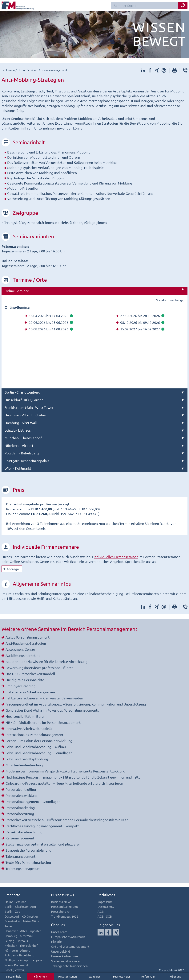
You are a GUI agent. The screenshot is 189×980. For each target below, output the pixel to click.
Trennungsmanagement (24, 868)
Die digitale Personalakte (25, 680)
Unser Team (59, 932)
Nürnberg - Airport (19, 445)
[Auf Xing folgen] (116, 932)
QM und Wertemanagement (70, 946)
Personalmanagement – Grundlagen (33, 801)
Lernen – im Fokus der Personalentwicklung (39, 741)
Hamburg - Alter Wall (21, 423)
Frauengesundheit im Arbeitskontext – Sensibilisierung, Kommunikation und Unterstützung (76, 704)
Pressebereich (61, 911)
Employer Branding (20, 686)
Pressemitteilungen (64, 906)
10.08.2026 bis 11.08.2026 (49, 329)
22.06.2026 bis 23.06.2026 (49, 322)
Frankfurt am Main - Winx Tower (29, 407)
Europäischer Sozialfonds (68, 937)
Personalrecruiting (20, 814)
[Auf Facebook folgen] (108, 932)
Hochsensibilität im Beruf (25, 716)
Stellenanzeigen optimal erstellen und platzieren (43, 844)
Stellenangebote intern (67, 961)
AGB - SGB (105, 916)
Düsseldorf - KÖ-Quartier (24, 400)
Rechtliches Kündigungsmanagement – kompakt (42, 826)
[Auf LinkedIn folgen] (101, 932)
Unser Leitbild (60, 951)
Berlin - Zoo (12, 911)
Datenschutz (106, 906)
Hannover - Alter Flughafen (25, 415)
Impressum (105, 902)
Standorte (95, 976)
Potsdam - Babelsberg (22, 453)
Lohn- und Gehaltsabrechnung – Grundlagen (39, 753)
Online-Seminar (17, 291)
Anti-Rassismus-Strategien (26, 643)
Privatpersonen (68, 976)
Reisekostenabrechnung (24, 832)
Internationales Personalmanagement (34, 735)
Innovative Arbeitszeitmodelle (29, 728)
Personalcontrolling (21, 789)
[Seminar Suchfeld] (149, 6)
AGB (101, 911)
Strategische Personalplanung (28, 850)
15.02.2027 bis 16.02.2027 (140, 329)
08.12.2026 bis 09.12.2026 (140, 322)
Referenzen (148, 976)
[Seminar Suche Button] (183, 5)
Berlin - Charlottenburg (22, 392)
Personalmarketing (20, 808)
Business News (121, 976)
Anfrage (11, 569)
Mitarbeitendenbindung (24, 765)
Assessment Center (20, 649)
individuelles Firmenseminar (116, 557)
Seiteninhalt (14, 976)
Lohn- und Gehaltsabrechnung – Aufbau (36, 747)
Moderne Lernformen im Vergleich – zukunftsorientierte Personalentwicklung (65, 771)
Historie (56, 941)
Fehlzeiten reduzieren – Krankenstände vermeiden (44, 698)
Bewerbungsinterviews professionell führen (40, 668)
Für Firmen (40, 976)
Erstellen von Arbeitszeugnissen (30, 692)
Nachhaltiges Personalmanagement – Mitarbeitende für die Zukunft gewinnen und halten (74, 777)
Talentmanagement (20, 856)
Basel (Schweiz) (15, 970)
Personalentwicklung (22, 795)
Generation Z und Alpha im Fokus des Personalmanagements (52, 710)
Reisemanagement (20, 838)
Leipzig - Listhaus (18, 430)
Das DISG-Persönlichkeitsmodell (30, 674)
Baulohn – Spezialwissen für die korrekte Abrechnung (46, 661)
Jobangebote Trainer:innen (69, 966)
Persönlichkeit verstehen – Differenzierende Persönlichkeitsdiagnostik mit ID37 (67, 820)
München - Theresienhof (23, 438)
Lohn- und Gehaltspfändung (27, 759)
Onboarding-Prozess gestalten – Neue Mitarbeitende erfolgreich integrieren (64, 783)
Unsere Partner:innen (66, 956)
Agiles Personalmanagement (28, 637)
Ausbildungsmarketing (23, 655)
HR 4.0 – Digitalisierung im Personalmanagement (43, 722)
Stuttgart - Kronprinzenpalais (27, 461)
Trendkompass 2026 (65, 916)
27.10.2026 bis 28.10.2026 (140, 316)
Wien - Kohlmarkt (18, 468)
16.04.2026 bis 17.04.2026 (49, 316)
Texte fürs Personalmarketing (28, 862)
